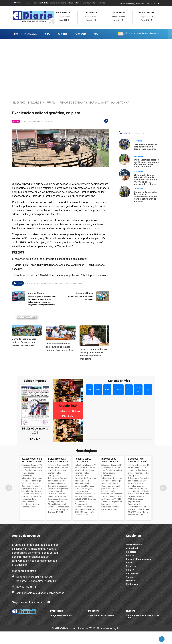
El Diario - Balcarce (27, 103)
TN (89, 390)
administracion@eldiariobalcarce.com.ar (40, 593)
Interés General (134, 544)
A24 (129, 390)
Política (130, 555)
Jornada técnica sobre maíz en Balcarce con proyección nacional (24, 342)
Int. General (31, 34)
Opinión (130, 570)
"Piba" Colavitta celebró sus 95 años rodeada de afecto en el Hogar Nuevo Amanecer (146, 163)
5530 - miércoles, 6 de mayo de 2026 (143, 616)
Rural (48, 34)
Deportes (63, 34)
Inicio (16, 34)
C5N (107, 390)
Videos (130, 577)
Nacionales (81, 34)
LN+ (98, 390)
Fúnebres (131, 580)
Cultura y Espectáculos (138, 559)
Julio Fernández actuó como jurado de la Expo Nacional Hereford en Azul (60, 347)
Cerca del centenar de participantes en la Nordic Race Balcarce (145, 147)
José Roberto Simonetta (101, 615)
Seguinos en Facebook (27, 602)
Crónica (118, 390)
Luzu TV (138, 390)
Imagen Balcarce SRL (61, 615)
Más (97, 34)
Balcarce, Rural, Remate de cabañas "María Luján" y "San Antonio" (55, 283)
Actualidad (139, 156)
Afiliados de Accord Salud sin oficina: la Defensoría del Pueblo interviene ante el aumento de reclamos (66, 3)
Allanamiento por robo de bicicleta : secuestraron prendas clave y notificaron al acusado (145, 196)
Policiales (138, 189)
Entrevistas (132, 573)
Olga (148, 390)
